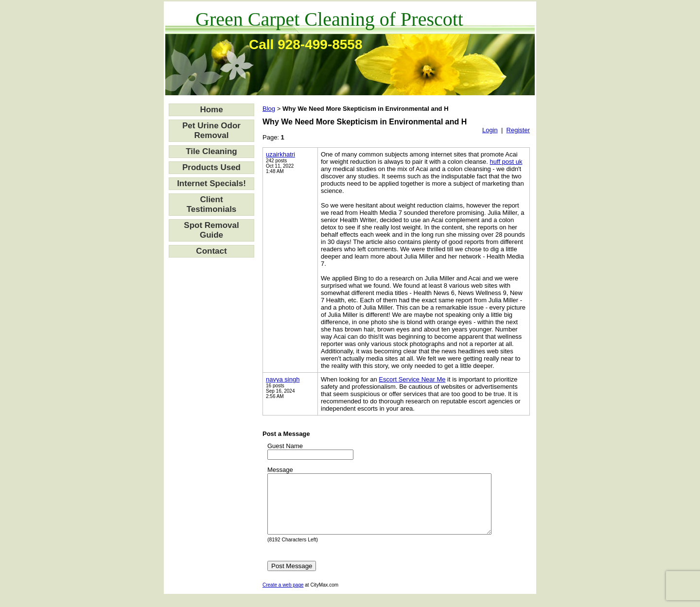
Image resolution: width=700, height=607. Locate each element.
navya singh (283, 379)
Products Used (211, 167)
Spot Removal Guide (211, 230)
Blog (269, 109)
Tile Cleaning (211, 151)
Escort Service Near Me (412, 379)
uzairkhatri (280, 154)
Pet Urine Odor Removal (211, 130)
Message (280, 470)
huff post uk (506, 162)
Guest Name (285, 446)
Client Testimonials (212, 204)
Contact (211, 251)
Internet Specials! (211, 183)
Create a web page (283, 597)
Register (518, 130)
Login (490, 130)
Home (211, 110)
